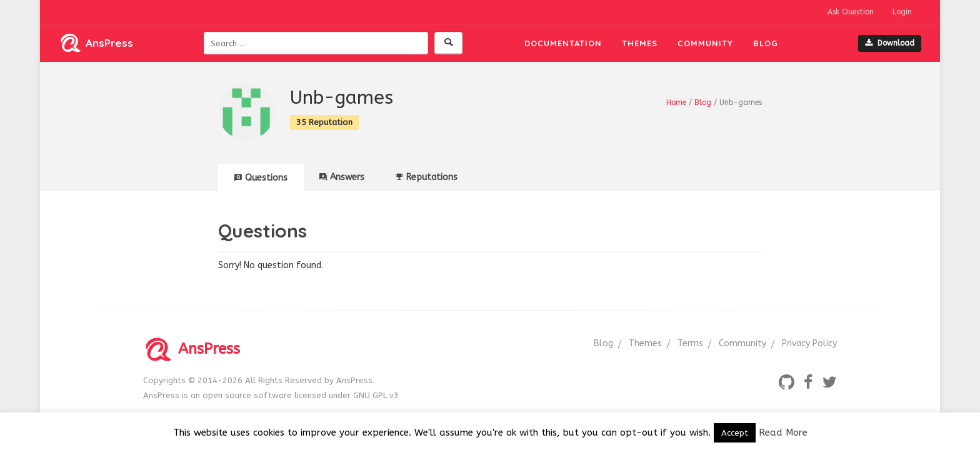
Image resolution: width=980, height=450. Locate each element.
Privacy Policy (809, 343)
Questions (261, 178)
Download (890, 43)
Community (705, 43)
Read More (783, 432)
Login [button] (902, 12)
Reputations (427, 177)
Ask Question (851, 12)
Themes (640, 43)
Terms (690, 343)
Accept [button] (735, 433)
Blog (766, 43)
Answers (342, 177)
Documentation (563, 43)
